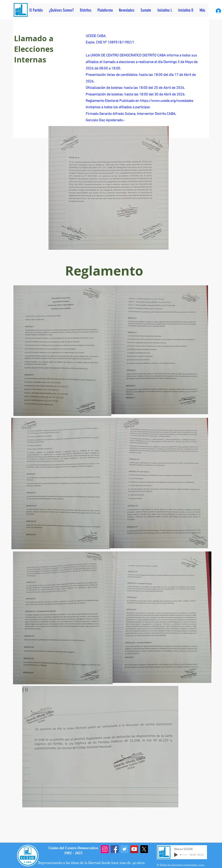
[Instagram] (105, 849)
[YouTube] (134, 849)
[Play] (176, 855)
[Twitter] (124, 849)
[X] (144, 849)
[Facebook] (115, 849)
